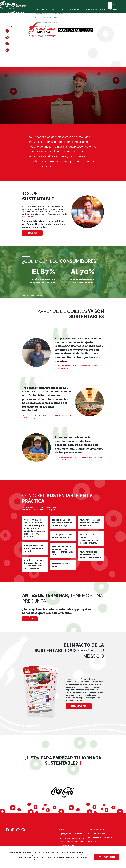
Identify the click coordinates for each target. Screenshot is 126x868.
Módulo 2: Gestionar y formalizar (72, 840)
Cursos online (40, 12)
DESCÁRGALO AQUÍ (79, 707)
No (39, 619)
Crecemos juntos (73, 12)
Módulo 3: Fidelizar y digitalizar (71, 843)
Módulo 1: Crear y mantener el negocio (71, 835)
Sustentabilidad (56, 12)
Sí (28, 619)
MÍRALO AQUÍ (32, 233)
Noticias (112, 12)
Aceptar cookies (107, 857)
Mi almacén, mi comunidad (94, 12)
